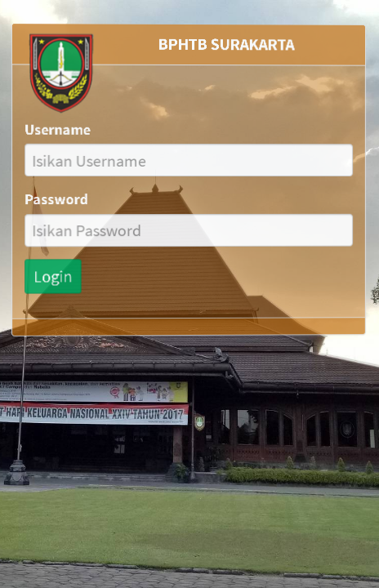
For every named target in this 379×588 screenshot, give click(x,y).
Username (56, 128)
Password (55, 199)
